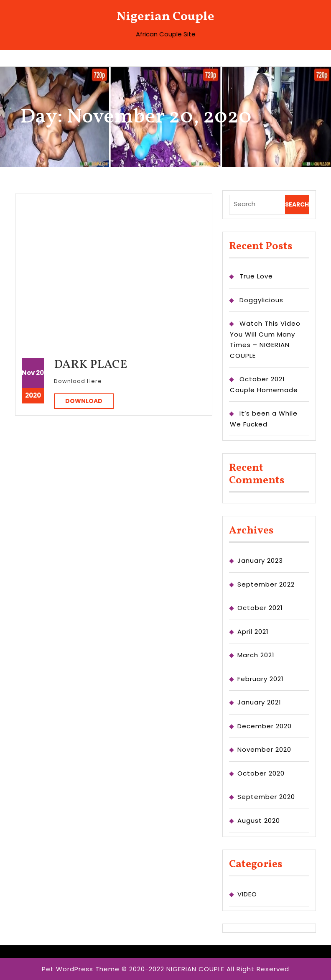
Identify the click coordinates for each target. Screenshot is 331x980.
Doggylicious (261, 300)
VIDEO (247, 894)
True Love (256, 276)
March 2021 (256, 655)
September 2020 (266, 797)
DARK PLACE (91, 365)
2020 (33, 395)
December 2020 (265, 726)
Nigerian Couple (165, 17)
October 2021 (260, 608)
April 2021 (253, 632)
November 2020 (264, 749)
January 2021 (259, 702)
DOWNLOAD (89, 401)
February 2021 (261, 679)
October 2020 (261, 773)
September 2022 (266, 584)
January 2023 (260, 560)
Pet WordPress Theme (81, 969)
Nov (28, 373)
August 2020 (259, 820)
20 (40, 373)
